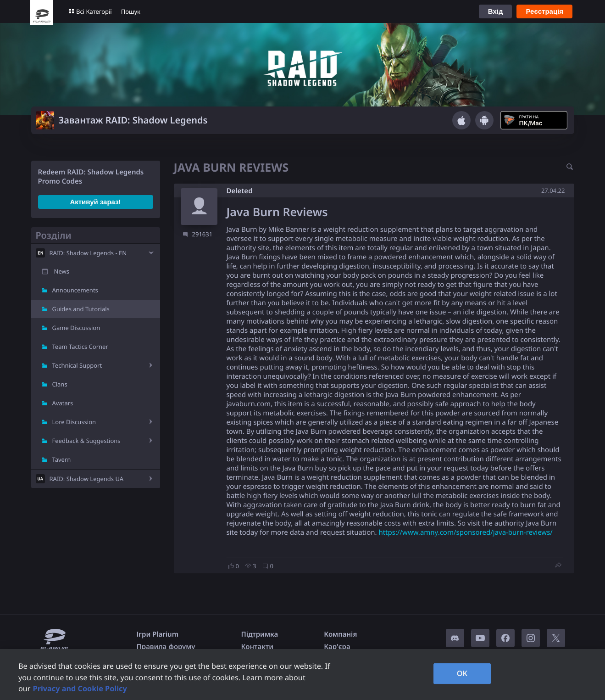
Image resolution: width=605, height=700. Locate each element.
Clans (60, 384)
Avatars (63, 403)
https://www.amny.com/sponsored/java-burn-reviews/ (466, 532)
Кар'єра (337, 647)
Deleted (240, 191)
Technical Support (77, 365)
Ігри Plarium (158, 634)
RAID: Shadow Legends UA (87, 479)
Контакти (257, 647)
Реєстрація (544, 11)
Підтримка (260, 634)
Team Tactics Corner (80, 347)
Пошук (131, 11)
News (62, 271)
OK (462, 673)
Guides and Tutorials (81, 309)
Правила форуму (166, 647)
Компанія (340, 634)
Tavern (62, 459)
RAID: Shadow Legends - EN (88, 253)
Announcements (75, 290)
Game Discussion (76, 328)
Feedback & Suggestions (86, 441)
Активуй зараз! (95, 202)
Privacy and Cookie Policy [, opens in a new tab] (80, 689)
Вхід (496, 11)
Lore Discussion (74, 422)
